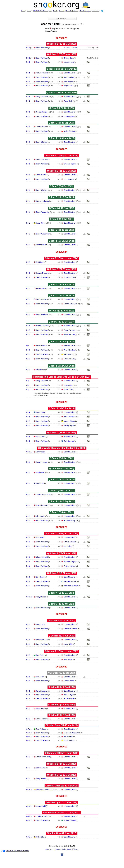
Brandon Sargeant (71, 562)
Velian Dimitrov (69, 131)
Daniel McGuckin (42, 608)
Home (23, 11)
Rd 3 (28, 58)
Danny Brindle (69, 179)
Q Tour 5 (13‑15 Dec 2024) (62, 197)
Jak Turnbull (68, 737)
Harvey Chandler (42, 326)
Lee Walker (40, 537)
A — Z (52, 849)
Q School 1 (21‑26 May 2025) (62, 171)
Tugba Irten (68, 86)
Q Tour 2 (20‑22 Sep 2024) (62, 230)
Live (50, 11)
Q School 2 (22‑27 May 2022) (62, 553)
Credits (64, 849)
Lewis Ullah (68, 644)
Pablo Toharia (69, 740)
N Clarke (67, 48)
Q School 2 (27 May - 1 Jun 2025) (61, 156)
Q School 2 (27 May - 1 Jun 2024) (61, 258)
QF (27, 345)
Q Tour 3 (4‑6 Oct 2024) (62, 219)
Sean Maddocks (42, 315)
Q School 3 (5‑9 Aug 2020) (61, 687)
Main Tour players (85, 11)
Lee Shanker (41, 437)
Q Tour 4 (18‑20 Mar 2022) (62, 593)
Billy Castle (40, 516)
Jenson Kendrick (42, 719)
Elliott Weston (69, 681)
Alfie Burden (68, 82)
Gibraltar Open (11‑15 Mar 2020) (61, 725)
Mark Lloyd (40, 472)
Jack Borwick (69, 441)
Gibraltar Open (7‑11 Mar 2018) (61, 802)
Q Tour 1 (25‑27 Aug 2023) (62, 366)
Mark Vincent (69, 62)
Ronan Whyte (69, 698)
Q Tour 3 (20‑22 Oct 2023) (62, 322)
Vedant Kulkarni (70, 820)
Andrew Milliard (70, 566)
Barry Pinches (41, 779)
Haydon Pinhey (70, 521)
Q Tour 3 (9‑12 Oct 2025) (62, 108)
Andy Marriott (69, 277)
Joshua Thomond (43, 273)
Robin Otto (40, 837)
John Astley (40, 452)
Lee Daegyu (41, 768)
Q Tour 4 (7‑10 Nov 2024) (62, 208)
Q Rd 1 (29, 452)
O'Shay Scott (69, 58)
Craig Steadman (42, 97)
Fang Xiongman (42, 691)
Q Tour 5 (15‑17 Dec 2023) (62, 295)
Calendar (69, 11)
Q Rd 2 (29, 597)
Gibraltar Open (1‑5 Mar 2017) (61, 833)
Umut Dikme (41, 223)
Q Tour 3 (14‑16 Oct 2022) (62, 490)
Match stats (96, 11)
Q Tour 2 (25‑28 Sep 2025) (62, 123)
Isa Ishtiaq (68, 546)
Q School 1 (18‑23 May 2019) (62, 775)
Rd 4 (28, 73)
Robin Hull (40, 483)
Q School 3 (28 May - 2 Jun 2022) (61, 533)
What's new (44, 11)
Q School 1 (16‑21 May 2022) (62, 573)
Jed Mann (40, 262)
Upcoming (62, 11)
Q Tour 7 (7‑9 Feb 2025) (62, 186)
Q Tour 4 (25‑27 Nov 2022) (62, 480)
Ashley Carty (69, 385)
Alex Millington (69, 350)
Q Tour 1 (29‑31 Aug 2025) (62, 138)
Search (70, 849)
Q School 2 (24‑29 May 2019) (62, 764)
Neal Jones (68, 660)
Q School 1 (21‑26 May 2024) (62, 269)
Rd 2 (28, 48)
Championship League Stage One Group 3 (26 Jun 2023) (62, 377)
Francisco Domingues (72, 733)
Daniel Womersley (43, 212)
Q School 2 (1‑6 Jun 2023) (61, 408)
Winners (76, 11)
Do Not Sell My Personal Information (15, 851)
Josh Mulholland (70, 417)
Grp (28, 381)
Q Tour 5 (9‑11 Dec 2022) (62, 469)
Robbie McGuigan (71, 304)
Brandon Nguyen (70, 164)
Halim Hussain (69, 335)
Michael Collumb (70, 581)
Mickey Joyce (69, 426)
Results (55, 11)
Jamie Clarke (41, 127)
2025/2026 (36, 11)
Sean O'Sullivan (42, 142)
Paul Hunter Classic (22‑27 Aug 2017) (62, 813)
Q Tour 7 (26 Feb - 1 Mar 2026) (62, 69)
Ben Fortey (40, 655)
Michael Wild (41, 806)
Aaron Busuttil (41, 288)
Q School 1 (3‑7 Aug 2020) (61, 715)
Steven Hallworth (42, 201)
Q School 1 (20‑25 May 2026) (62, 54)
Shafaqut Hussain (70, 629)
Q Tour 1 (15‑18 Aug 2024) (62, 241)
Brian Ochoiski (41, 299)
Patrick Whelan (69, 330)
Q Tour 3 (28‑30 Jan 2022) (62, 604)
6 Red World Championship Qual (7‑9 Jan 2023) (62, 448)
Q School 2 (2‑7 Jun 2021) (61, 636)
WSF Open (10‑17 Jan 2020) (61, 673)
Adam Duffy (68, 101)
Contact (58, 849)
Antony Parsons (42, 73)
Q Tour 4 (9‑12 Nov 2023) (62, 311)
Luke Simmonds (42, 505)
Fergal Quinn (41, 709)
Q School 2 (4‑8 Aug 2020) (61, 705)
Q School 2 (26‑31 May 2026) (62, 44)
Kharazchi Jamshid (71, 586)
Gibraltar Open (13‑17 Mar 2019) (61, 786)
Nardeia (75, 48)
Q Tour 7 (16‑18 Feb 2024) (62, 285)
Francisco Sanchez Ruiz (45, 790)
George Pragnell (42, 112)
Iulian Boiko (68, 354)
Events (29, 11)
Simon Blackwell (42, 245)
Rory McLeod (41, 729)
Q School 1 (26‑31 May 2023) (62, 433)
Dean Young (41, 412)
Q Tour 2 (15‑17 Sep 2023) (62, 342)
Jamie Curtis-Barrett (43, 494)
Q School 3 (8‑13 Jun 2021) (61, 620)
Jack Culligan (69, 695)
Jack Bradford (69, 77)
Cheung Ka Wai (42, 557)
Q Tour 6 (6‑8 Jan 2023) (62, 458)
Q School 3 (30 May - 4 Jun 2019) (61, 753)
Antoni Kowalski (42, 345)
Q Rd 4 (29, 729)
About (47, 849)
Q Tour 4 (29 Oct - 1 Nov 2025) (62, 93)
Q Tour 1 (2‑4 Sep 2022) (62, 512)
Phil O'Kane (41, 370)
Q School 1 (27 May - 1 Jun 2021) (61, 651)
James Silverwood (43, 757)
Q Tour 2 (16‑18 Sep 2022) (62, 501)
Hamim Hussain (42, 462)
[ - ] (82, 24)
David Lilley (40, 624)
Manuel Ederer (69, 421)
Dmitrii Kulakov (69, 116)
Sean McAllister (42, 48)
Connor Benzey (42, 159)
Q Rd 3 (29, 733)
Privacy (75, 849)
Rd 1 (28, 86)
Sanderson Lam (42, 640)
